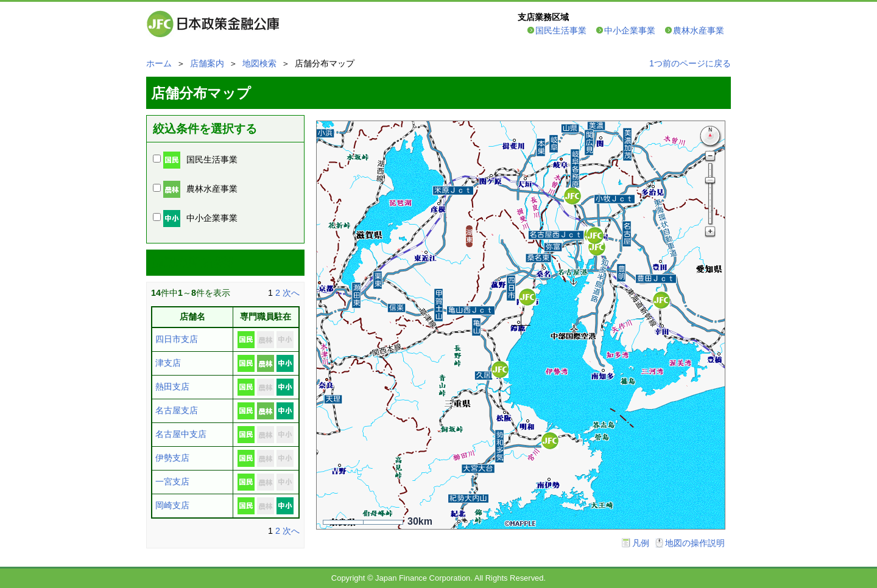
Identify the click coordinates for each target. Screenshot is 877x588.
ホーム (159, 63)
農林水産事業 (699, 30)
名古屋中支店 (181, 434)
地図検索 (259, 63)
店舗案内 (207, 63)
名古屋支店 (177, 410)
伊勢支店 (172, 458)
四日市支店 (177, 339)
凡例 (641, 543)
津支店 (168, 363)
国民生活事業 (561, 30)
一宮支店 (172, 481)
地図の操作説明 (695, 543)
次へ (291, 293)
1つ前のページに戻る (690, 63)
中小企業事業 (630, 30)
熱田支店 (172, 387)
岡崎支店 (172, 505)
